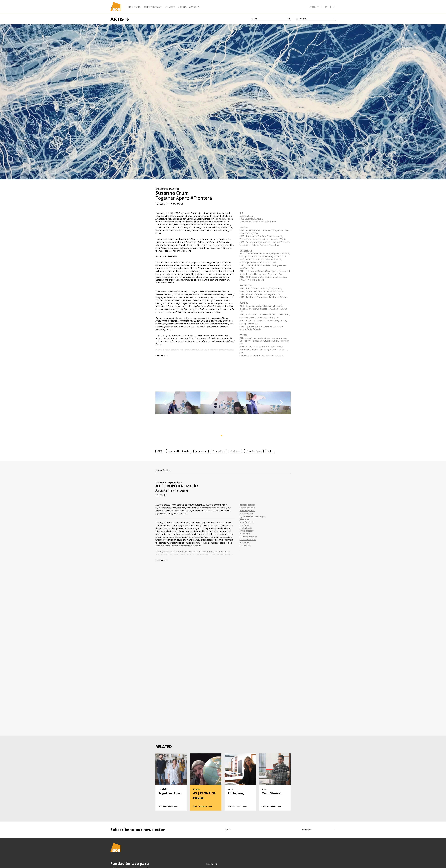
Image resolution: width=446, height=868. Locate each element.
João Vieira (245, 534)
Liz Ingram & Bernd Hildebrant (216, 528)
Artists (182, 7)
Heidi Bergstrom (247, 511)
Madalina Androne (248, 537)
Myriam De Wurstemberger (252, 516)
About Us (194, 7)
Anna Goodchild (247, 522)
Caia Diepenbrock (248, 540)
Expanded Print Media (179, 451)
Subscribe (307, 830)
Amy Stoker (245, 542)
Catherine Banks (247, 508)
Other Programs (153, 7)
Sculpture (235, 451)
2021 (160, 451)
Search (254, 19)
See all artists (302, 19)
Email (228, 830)
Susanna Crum (246, 216)
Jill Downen (245, 519)
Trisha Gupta (246, 528)
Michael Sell (245, 545)
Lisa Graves (245, 525)
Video (270, 451)
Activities (170, 7)
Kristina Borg (191, 528)
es (326, 7)
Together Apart (254, 451)
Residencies (134, 7)
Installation (201, 451)
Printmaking (219, 451)
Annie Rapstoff (246, 531)
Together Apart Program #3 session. (171, 513)
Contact (314, 7)
